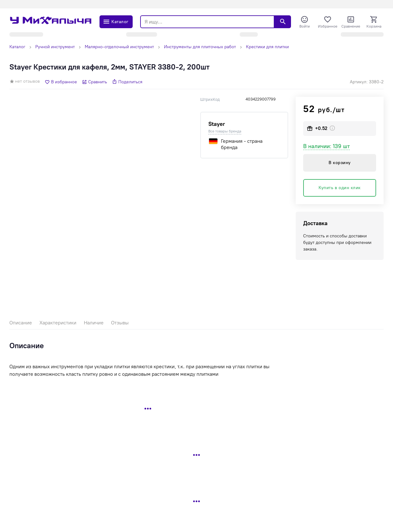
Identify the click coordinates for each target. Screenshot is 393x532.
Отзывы (120, 323)
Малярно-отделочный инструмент (119, 47)
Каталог (17, 47)
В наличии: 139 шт (327, 146)
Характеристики (58, 323)
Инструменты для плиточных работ (200, 47)
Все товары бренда (225, 131)
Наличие (94, 323)
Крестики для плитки (267, 47)
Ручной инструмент (55, 47)
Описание (21, 323)
